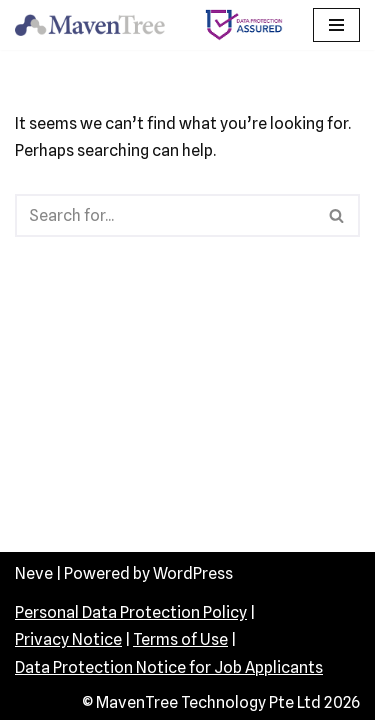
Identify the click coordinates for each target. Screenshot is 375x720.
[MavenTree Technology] (95, 25)
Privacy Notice (68, 639)
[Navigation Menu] (336, 25)
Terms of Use (180, 639)
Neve (34, 573)
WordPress (193, 573)
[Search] (165, 215)
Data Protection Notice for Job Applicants (169, 667)
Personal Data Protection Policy (131, 612)
